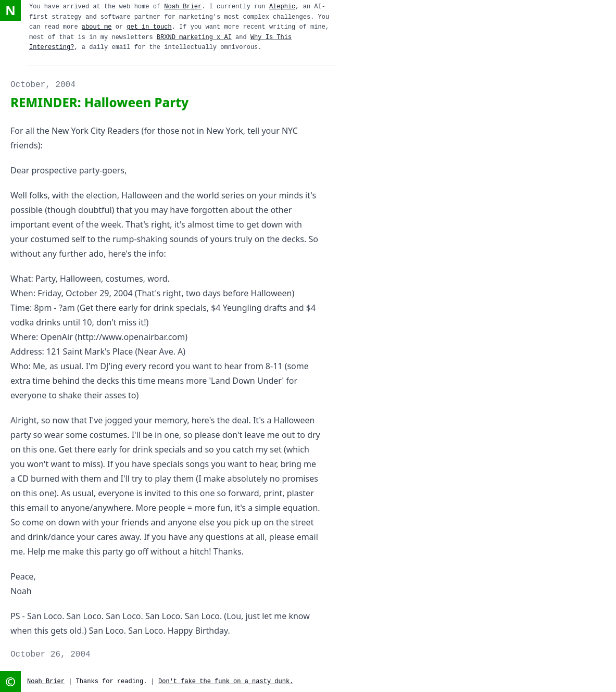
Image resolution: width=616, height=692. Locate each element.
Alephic (282, 7)
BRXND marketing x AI (194, 37)
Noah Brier (183, 7)
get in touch (149, 27)
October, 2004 (43, 85)
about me (97, 27)
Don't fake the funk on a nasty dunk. (226, 682)
